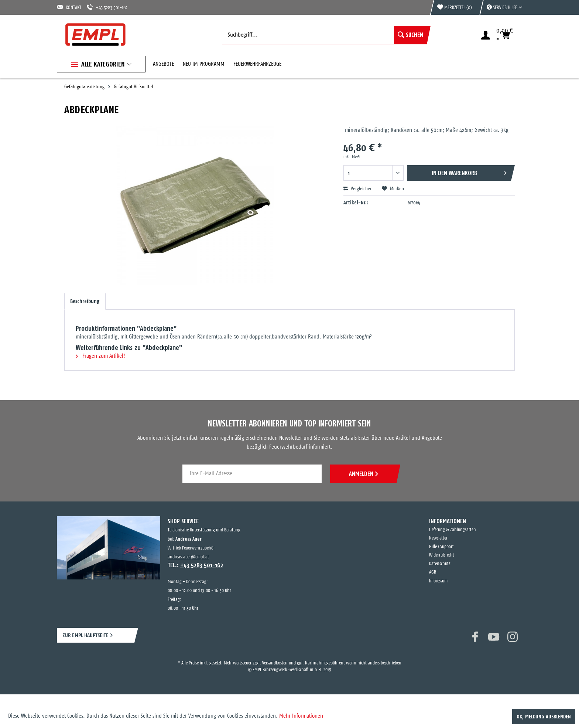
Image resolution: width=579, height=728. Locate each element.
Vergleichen (358, 189)
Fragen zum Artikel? (100, 356)
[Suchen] (410, 35)
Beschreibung (85, 301)
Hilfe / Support (441, 547)
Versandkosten (275, 663)
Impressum (438, 581)
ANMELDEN (363, 474)
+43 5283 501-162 (107, 7)
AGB (433, 572)
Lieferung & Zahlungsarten (453, 530)
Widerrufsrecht (442, 555)
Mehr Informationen (301, 716)
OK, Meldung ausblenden (544, 717)
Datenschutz (440, 564)
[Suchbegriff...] (324, 35)
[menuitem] (501, 7)
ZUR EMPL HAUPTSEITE (85, 635)
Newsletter (438, 538)
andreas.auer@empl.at (188, 557)
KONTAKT (69, 7)
